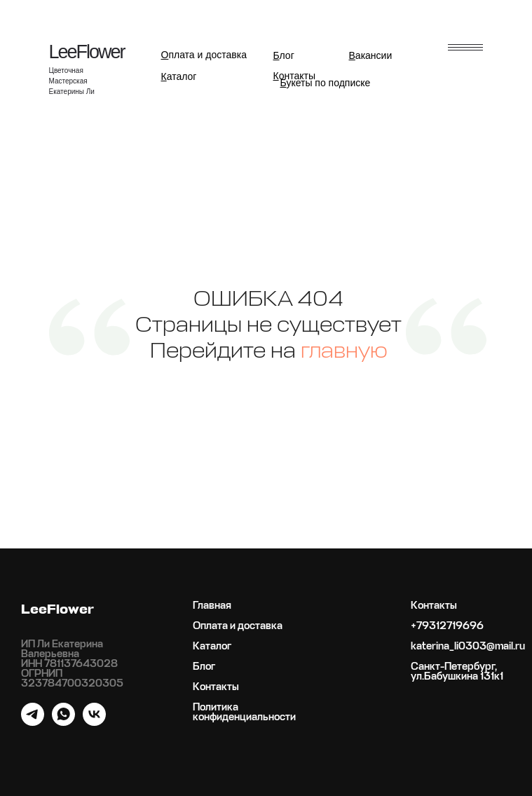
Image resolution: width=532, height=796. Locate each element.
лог (284, 55)
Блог (204, 667)
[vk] (94, 722)
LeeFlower (87, 52)
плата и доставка (204, 55)
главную (344, 352)
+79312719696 (447, 626)
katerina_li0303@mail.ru (468, 647)
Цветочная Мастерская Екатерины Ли (72, 81)
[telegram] (33, 722)
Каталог (212, 647)
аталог (179, 76)
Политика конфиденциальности (244, 713)
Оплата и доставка (238, 626)
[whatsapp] (63, 722)
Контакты (216, 687)
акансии (371, 55)
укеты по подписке (326, 83)
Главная (212, 606)
